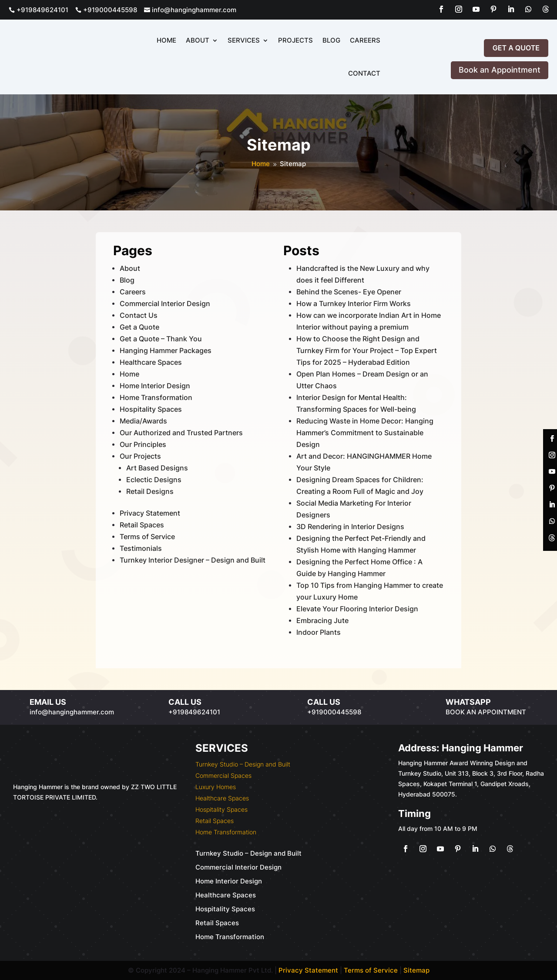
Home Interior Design (155, 386)
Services (244, 40)
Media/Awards (143, 421)
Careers (365, 40)
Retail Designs (150, 491)
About (198, 40)
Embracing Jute (322, 620)
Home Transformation (156, 397)
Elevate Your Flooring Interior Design (357, 609)
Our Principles (143, 444)
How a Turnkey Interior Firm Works (354, 303)
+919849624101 (39, 10)
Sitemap (416, 970)
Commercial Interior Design (165, 303)
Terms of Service (147, 537)
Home (166, 40)
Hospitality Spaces (151, 409)
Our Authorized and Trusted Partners (181, 433)
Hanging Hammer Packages (166, 350)
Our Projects (140, 456)
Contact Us (139, 315)
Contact (364, 73)
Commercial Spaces (223, 775)
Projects (295, 40)
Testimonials (141, 548)
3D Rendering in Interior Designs (350, 527)
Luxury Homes (216, 787)
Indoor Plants (319, 632)
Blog (331, 40)
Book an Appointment (500, 70)
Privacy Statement (150, 513)
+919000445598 (106, 10)
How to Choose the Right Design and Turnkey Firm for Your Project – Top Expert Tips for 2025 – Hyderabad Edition (367, 350)
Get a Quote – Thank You (161, 339)
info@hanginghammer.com (190, 10)
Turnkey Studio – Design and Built (243, 764)
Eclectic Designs (154, 480)
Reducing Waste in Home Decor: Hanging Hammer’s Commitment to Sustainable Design (365, 433)
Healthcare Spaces (151, 362)
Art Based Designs (157, 468)
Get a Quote (516, 48)
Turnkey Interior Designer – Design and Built (193, 560)
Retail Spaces (142, 525)
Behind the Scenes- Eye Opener (349, 292)
